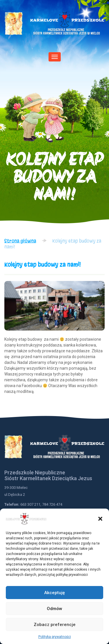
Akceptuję (54, 593)
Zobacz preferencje (55, 625)
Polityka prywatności (55, 637)
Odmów (54, 609)
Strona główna (20, 241)
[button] (100, 519)
